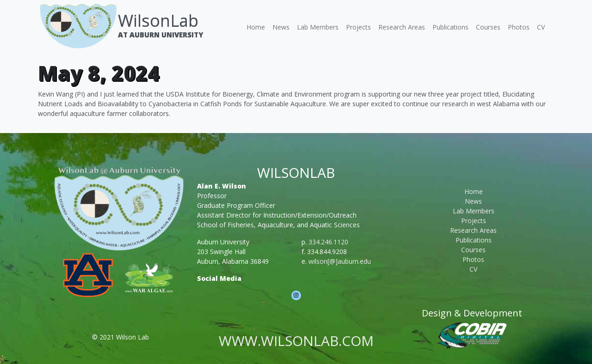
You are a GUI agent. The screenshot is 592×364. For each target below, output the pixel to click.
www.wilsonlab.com (296, 341)
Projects (358, 27)
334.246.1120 (328, 242)
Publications (450, 27)
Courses (488, 27)
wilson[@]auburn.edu (340, 261)
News (281, 27)
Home (256, 27)
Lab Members (318, 27)
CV (541, 27)
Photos (519, 27)
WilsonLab (158, 21)
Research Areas (402, 27)
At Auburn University (160, 35)
